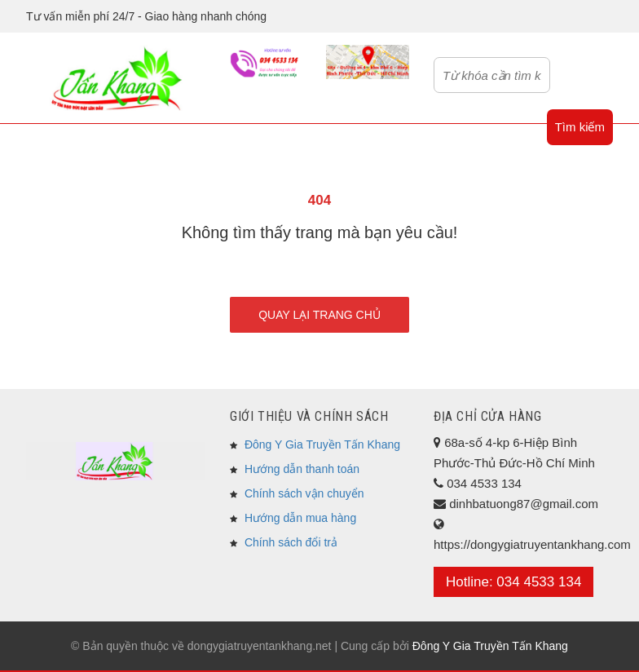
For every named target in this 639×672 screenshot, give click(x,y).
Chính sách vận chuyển (304, 493)
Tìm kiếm (580, 127)
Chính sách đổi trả (291, 542)
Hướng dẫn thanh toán (302, 469)
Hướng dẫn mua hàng (300, 518)
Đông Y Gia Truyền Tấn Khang (322, 444)
